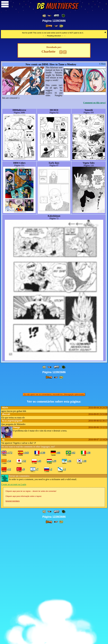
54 (65, 170)
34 (61, 170)
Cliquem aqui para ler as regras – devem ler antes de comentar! (31, 609)
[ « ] (57, 16)
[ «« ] (44, 16)
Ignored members (13, 619)
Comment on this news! (94, 221)
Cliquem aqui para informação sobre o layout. (24, 614)
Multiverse (57, 6)
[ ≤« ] (49, 16)
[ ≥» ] (56, 26)
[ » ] (49, 26)
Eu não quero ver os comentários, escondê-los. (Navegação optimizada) (54, 512)
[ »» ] (61, 26)
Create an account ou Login (14, 602)
